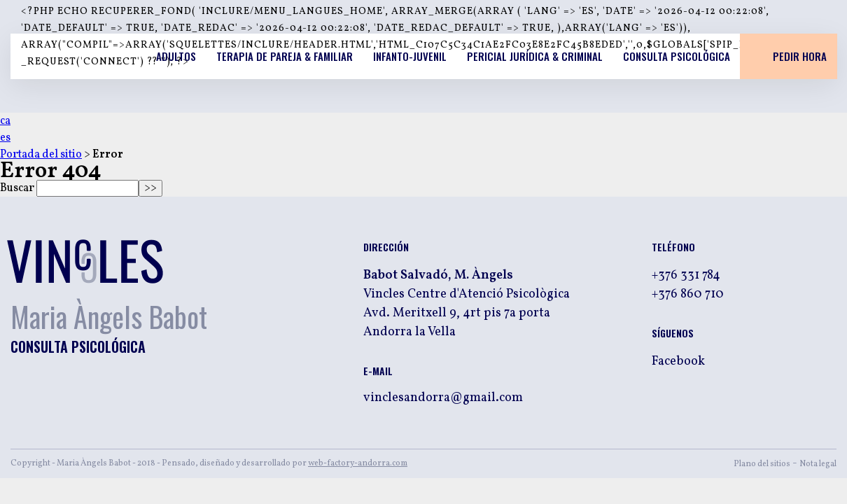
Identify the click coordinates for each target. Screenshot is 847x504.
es (5, 138)
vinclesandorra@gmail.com (443, 398)
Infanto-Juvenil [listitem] (410, 56)
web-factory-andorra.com (358, 463)
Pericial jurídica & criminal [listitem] (535, 56)
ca (5, 121)
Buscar (17, 188)
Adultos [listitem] (176, 56)
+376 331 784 (686, 275)
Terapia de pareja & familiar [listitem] (285, 56)
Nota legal (818, 464)
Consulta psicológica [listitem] (677, 56)
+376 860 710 (688, 294)
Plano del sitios (762, 464)
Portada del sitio (41, 155)
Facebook (678, 362)
